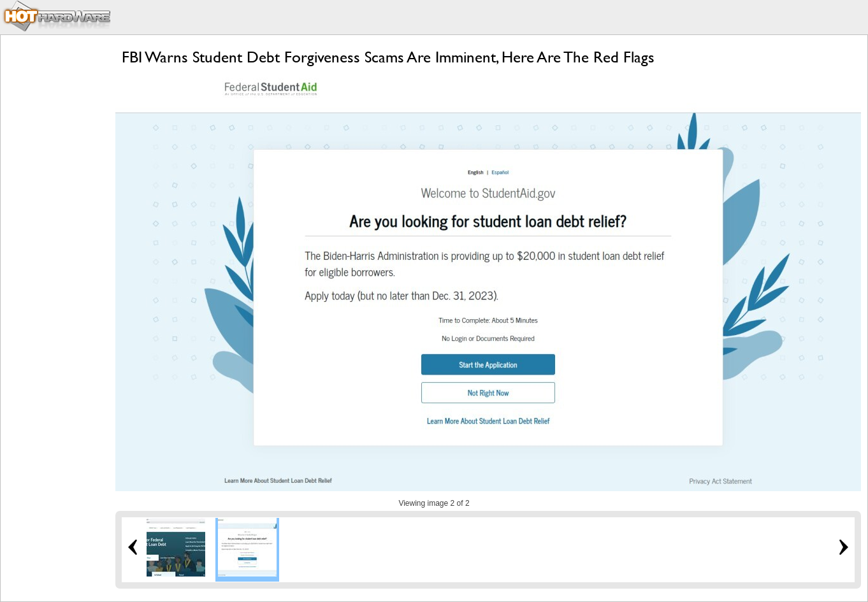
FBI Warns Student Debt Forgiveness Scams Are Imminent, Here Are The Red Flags (388, 57)
